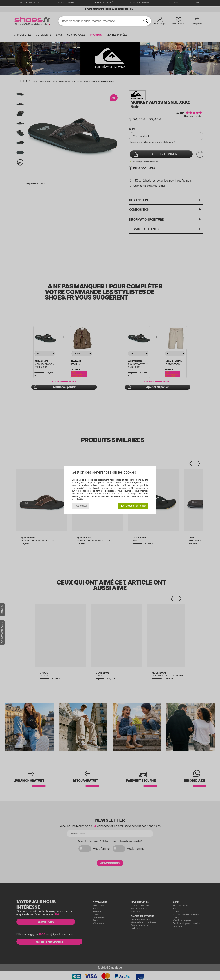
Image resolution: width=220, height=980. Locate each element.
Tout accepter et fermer (133, 506)
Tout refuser (81, 506)
